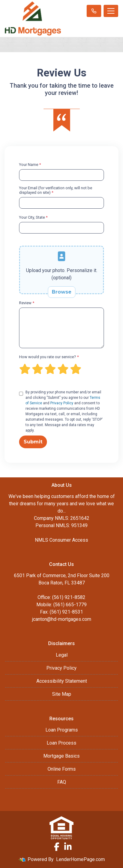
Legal (62, 655)
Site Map (62, 694)
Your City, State (33, 217)
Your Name (30, 165)
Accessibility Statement (62, 681)
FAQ (62, 782)
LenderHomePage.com (80, 859)
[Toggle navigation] (111, 11)
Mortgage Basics (62, 756)
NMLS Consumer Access (62, 540)
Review (27, 303)
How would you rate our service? (49, 357)
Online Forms (62, 769)
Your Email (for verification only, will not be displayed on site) (56, 190)
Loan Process (62, 743)
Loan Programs (62, 730)
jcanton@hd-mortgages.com (62, 619)
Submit (33, 442)
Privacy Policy (62, 403)
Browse (62, 292)
